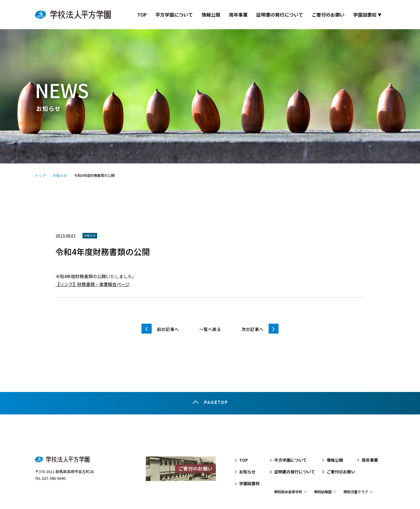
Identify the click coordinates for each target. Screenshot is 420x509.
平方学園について (290, 439)
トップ (40, 175)
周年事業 (370, 439)
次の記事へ (252, 329)
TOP (244, 439)
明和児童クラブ (356, 471)
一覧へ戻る (210, 329)
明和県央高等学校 (288, 471)
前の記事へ (168, 329)
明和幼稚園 (323, 471)
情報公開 (335, 439)
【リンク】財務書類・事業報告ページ (93, 284)
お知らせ (60, 175)
